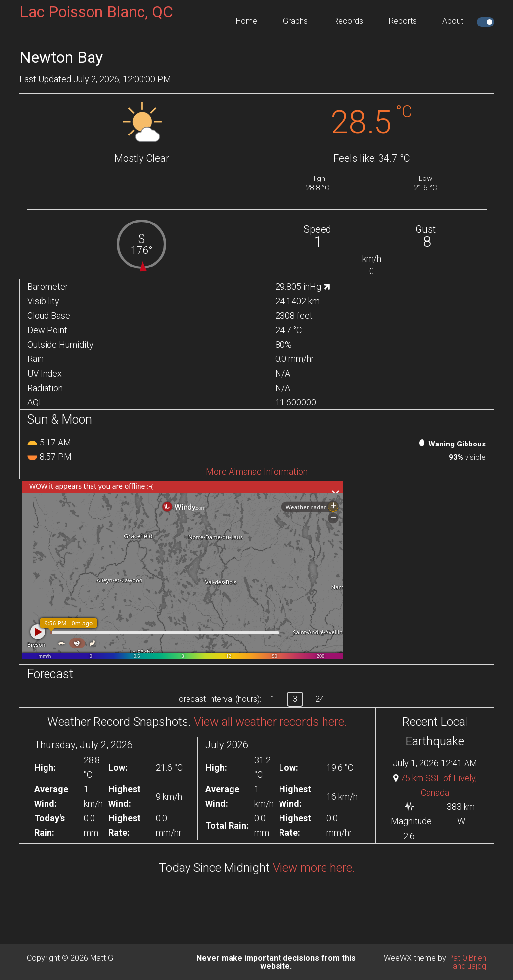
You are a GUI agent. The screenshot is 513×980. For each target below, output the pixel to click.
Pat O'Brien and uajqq (467, 962)
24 (320, 699)
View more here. (314, 868)
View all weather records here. (270, 722)
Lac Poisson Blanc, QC (96, 12)
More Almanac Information (257, 471)
